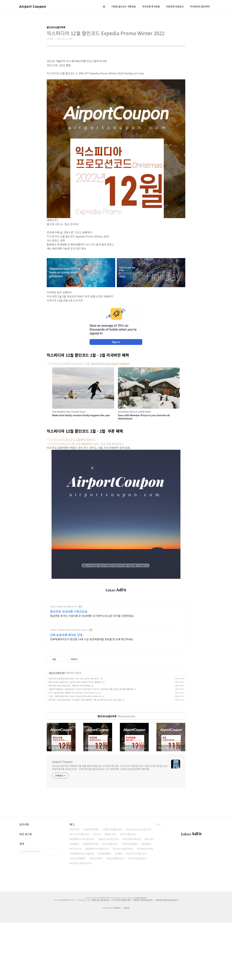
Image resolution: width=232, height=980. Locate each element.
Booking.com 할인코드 (140, 886)
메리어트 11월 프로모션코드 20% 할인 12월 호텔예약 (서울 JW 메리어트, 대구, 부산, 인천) (85, 757)
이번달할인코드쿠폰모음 (82, 911)
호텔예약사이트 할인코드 (83, 896)
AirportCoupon (140, 955)
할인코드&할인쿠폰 (57, 730)
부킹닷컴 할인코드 (138, 915)
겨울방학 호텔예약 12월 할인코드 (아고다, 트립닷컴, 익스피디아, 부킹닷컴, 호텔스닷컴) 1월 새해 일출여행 (91, 746)
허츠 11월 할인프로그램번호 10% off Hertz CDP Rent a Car (73, 750)
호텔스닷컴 (111, 891)
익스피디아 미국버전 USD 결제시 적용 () (89, 363)
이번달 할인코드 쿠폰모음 (124, 6)
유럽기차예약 (97, 915)
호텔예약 (147, 901)
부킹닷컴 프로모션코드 (82, 920)
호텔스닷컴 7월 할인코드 (101, 957)
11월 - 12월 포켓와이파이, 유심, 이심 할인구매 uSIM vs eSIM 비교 (75, 753)
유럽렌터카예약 (92, 886)
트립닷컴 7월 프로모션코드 (143, 957)
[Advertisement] (116, 624)
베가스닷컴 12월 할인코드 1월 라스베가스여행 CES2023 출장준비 (75, 739)
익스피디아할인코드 (80, 891)
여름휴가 (75, 901)
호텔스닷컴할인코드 (113, 886)
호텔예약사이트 (91, 901)
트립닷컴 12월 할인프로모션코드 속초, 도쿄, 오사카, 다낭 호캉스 (74, 736)
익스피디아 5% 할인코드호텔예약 (72, 439)
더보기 (158, 882)
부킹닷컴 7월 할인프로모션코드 (167, 957)
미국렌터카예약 (146, 906)
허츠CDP (75, 886)
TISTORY (117, 965)
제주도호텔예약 (130, 901)
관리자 (127, 965)
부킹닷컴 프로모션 (132, 896)
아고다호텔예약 (78, 915)
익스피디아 (76, 906)
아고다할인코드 (111, 901)
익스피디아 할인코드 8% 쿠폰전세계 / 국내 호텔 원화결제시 (86, 444)
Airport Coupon (33, 6)
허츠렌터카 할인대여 (200, 6)
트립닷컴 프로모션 (175, 6)
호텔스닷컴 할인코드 (109, 896)
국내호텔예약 (105, 911)
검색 (59, 908)
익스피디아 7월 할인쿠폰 (121, 957)
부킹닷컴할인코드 (116, 915)
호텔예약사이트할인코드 (98, 906)
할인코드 (150, 896)
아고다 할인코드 (129, 891)
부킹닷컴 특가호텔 (151, 6)
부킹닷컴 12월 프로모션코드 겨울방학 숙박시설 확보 (69, 743)
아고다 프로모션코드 (124, 906)
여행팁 (119, 911)
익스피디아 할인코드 (137, 911)
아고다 (98, 891)
